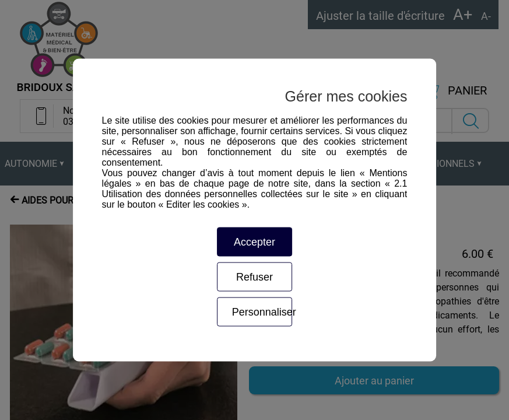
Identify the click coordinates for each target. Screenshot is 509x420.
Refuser (255, 277)
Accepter (255, 242)
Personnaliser (262, 312)
